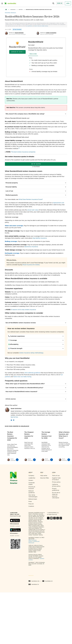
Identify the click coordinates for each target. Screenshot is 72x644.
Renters (21, 10)
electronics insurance (31, 247)
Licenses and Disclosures (34, 542)
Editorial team (33, 499)
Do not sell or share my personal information (56, 495)
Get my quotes (36, 164)
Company (31, 476)
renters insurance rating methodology (31, 353)
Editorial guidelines (32, 492)
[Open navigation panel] (2, 3)
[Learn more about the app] (16, 514)
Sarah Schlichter (16, 409)
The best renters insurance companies (23, 152)
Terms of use (56, 476)
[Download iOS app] (15, 520)
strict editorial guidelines (32, 373)
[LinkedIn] (14, 420)
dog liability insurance (40, 238)
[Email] (11, 420)
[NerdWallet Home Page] (10, 3)
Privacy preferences (56, 489)
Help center (44, 476)
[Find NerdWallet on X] (48, 518)
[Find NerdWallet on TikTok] (61, 518)
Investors (31, 506)
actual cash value (33, 210)
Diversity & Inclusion (32, 488)
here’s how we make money (22, 377)
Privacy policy (56, 482)
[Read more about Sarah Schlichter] (39, 417)
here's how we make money (41, 26)
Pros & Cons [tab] (33, 54)
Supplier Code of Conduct (56, 479)
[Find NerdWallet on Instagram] (54, 518)
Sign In (60, 3)
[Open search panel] (53, 3)
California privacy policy (56, 485)
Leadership (32, 478)
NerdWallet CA (34, 584)
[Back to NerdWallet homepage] (6, 10)
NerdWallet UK (47, 581)
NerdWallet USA (34, 581)
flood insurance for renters (31, 265)
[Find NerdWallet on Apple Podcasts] (58, 518)
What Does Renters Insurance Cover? (31, 199)
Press (30, 501)
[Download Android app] (15, 530)
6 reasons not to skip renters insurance (24, 310)
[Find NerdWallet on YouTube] (51, 518)
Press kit (31, 504)
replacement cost (59, 203)
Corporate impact (32, 484)
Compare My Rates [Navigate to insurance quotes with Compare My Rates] (18, 52)
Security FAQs (45, 478)
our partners (29, 26)
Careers (31, 480)
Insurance (13, 10)
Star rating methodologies (33, 496)
